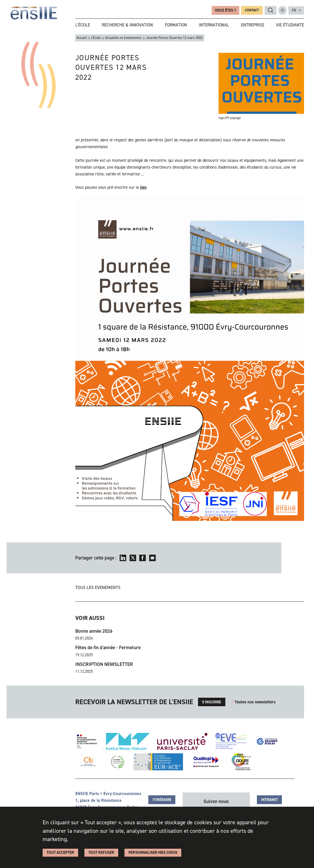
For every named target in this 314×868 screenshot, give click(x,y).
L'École (96, 38)
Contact (252, 10)
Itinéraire (162, 800)
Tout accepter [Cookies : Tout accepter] (60, 852)
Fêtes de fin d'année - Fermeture (108, 648)
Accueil (82, 38)
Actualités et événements (123, 38)
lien (143, 187)
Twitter (133, 558)
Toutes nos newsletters (255, 702)
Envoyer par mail (152, 558)
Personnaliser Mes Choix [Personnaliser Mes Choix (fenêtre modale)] (153, 852)
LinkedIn (123, 558)
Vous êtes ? (225, 10)
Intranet (270, 800)
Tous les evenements (98, 587)
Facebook (143, 558)
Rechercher (271, 10)
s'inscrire (212, 702)
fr (294, 10)
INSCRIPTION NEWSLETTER (104, 664)
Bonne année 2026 (94, 631)
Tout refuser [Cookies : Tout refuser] (101, 852)
